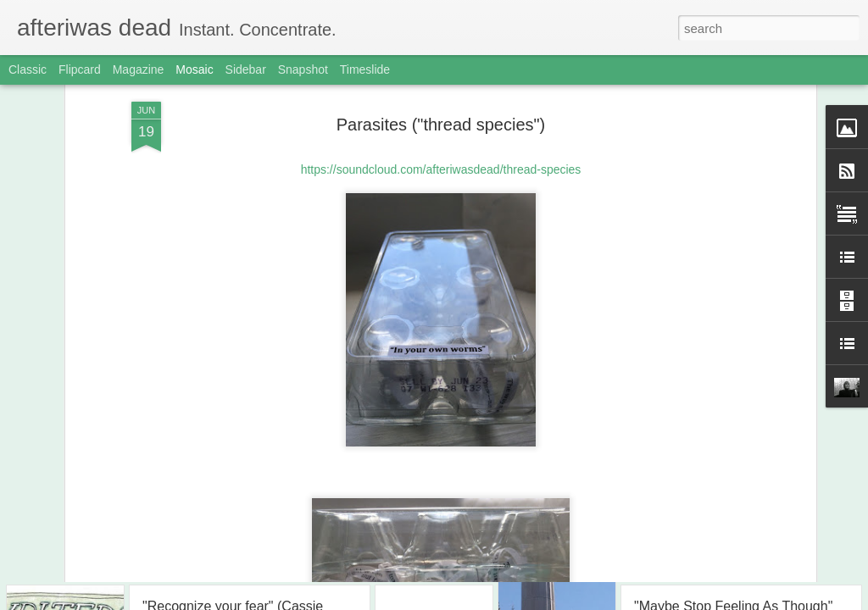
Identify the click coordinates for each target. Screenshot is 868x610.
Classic (28, 69)
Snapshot (303, 69)
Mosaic (194, 69)
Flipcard (80, 69)
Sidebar (246, 69)
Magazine (139, 69)
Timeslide (365, 69)
